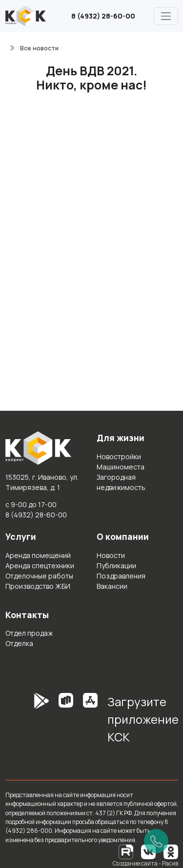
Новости (111, 555)
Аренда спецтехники (40, 566)
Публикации (116, 566)
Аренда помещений (38, 555)
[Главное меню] (166, 16)
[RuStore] (66, 723)
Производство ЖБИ (38, 586)
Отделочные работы (39, 576)
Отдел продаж (29, 633)
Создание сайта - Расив (145, 863)
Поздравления (121, 576)
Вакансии (112, 586)
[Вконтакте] (148, 851)
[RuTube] (126, 851)
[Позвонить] (156, 841)
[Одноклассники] (171, 851)
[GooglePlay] (27, 723)
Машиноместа (121, 467)
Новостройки (119, 456)
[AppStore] (90, 723)
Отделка (19, 643)
